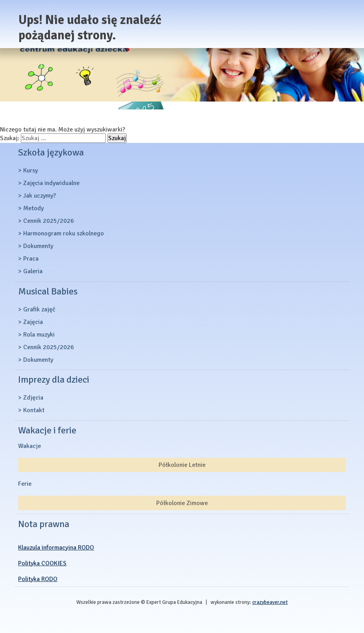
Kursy (30, 170)
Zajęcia (33, 322)
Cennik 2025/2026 (49, 221)
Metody (33, 208)
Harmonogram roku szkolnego (64, 233)
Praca (31, 259)
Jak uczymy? (40, 196)
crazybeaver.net (270, 602)
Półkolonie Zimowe (182, 503)
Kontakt (34, 410)
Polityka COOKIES (42, 563)
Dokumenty (38, 246)
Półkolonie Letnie (182, 465)
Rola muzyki (39, 335)
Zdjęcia (33, 398)
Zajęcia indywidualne (51, 183)
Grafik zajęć (39, 309)
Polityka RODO (38, 579)
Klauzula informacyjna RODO (56, 548)
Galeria (33, 271)
